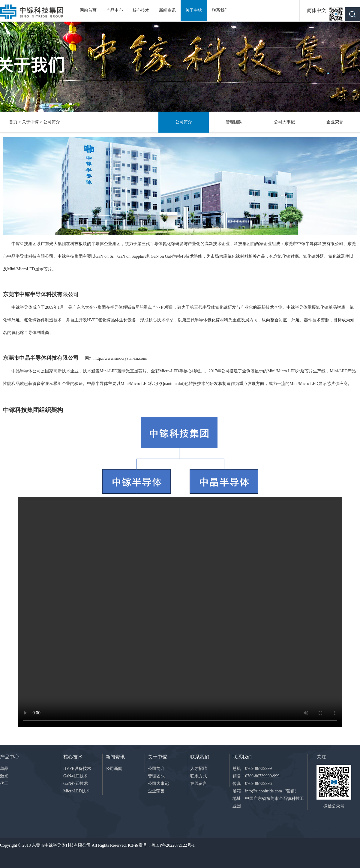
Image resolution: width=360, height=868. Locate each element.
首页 (13, 122)
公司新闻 (114, 769)
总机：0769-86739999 (252, 769)
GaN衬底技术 (76, 776)
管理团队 (234, 122)
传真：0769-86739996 (252, 784)
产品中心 (115, 10)
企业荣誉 (335, 122)
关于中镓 (194, 10)
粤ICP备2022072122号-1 (173, 845)
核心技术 (141, 10)
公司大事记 (284, 122)
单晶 (4, 769)
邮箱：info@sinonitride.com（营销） (266, 791)
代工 (4, 784)
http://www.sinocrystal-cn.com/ (121, 358)
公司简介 (52, 122)
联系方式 (199, 776)
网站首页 (88, 10)
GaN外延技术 (76, 784)
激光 (4, 776)
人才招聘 (199, 769)
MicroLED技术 (77, 791)
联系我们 (220, 10)
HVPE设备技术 (77, 769)
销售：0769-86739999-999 (256, 776)
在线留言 (199, 784)
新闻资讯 (167, 10)
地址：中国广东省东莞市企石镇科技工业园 (268, 802)
